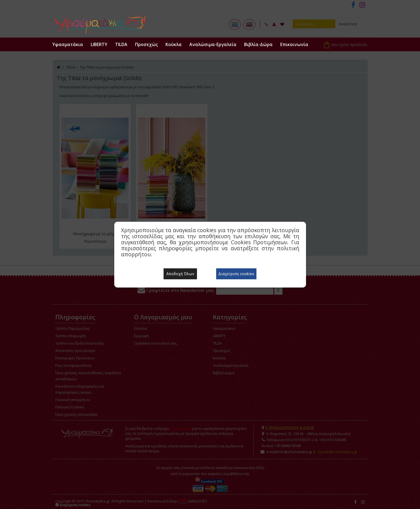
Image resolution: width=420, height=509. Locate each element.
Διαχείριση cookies (236, 274)
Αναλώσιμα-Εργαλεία (213, 44)
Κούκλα (174, 44)
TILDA (121, 44)
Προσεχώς (146, 44)
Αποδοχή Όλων (180, 274)
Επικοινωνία (294, 44)
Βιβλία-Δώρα (258, 44)
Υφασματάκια (68, 44)
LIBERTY (99, 44)
